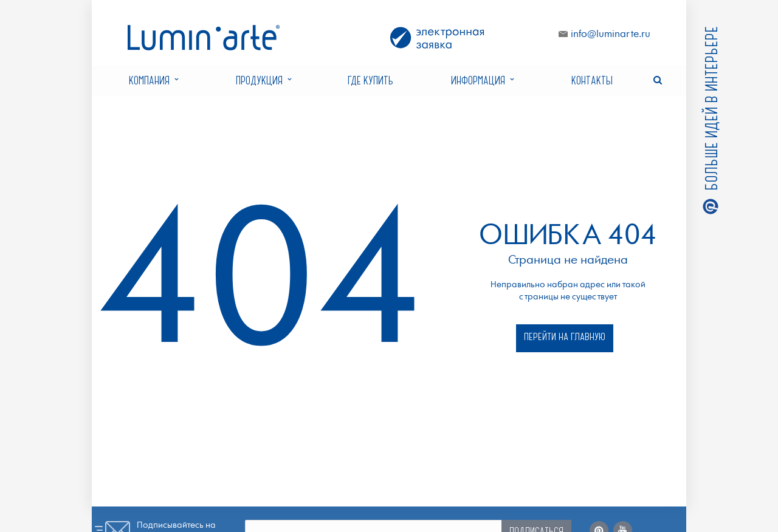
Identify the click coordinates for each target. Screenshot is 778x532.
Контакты (592, 80)
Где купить (370, 80)
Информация (482, 80)
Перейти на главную (565, 336)
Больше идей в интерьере (710, 110)
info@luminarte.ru (611, 34)
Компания (153, 80)
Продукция (263, 80)
